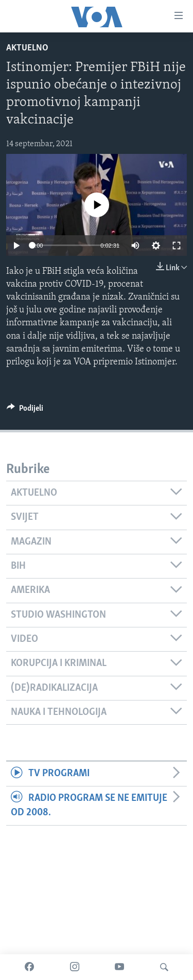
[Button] (25, 411)
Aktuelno (27, 48)
